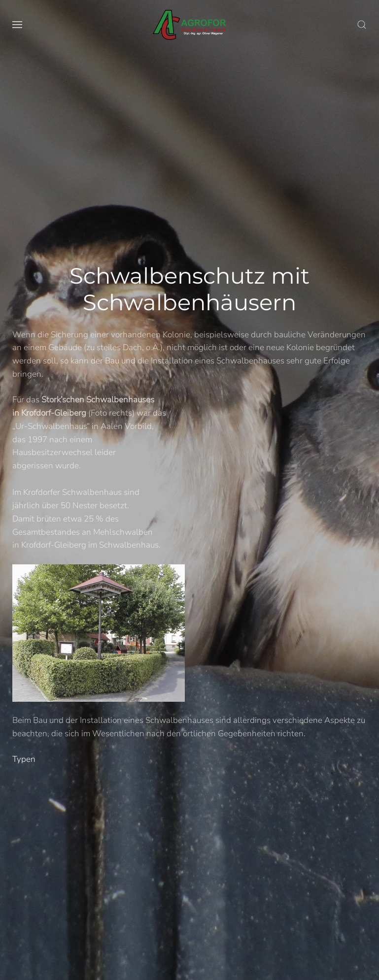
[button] (17, 25)
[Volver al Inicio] (190, 25)
